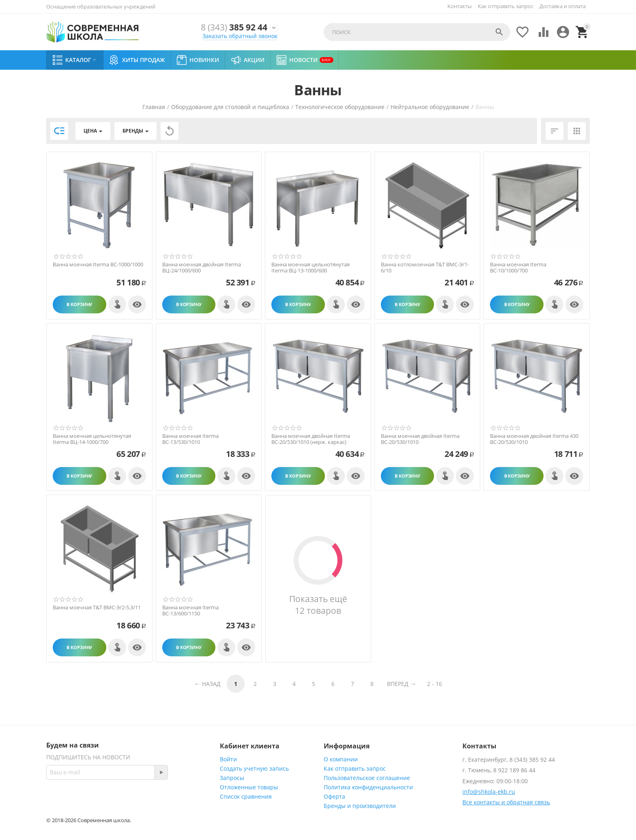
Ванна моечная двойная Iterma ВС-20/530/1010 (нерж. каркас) (311, 439)
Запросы (232, 778)
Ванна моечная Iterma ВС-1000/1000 (98, 265)
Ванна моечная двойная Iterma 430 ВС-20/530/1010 (534, 439)
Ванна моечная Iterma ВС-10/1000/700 (518, 268)
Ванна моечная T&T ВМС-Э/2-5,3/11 (97, 608)
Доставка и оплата (563, 6)
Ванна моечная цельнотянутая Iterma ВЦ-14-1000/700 (92, 439)
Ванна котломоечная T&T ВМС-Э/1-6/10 (425, 268)
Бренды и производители (360, 806)
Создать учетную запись (254, 768)
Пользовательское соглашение (367, 778)
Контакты (460, 6)
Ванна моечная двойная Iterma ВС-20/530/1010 (420, 439)
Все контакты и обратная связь (506, 802)
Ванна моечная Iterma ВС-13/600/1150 (190, 611)
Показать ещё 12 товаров (318, 604)
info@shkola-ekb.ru (489, 792)
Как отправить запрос (506, 6)
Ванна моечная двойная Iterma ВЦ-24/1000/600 (202, 268)
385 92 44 (231, 28)
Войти (228, 759)
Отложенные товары (249, 787)
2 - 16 (435, 684)
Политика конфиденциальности (368, 787)
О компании (341, 759)
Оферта (334, 796)
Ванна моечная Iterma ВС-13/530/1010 (190, 439)
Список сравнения (246, 796)
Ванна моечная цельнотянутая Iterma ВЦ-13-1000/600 (310, 268)
